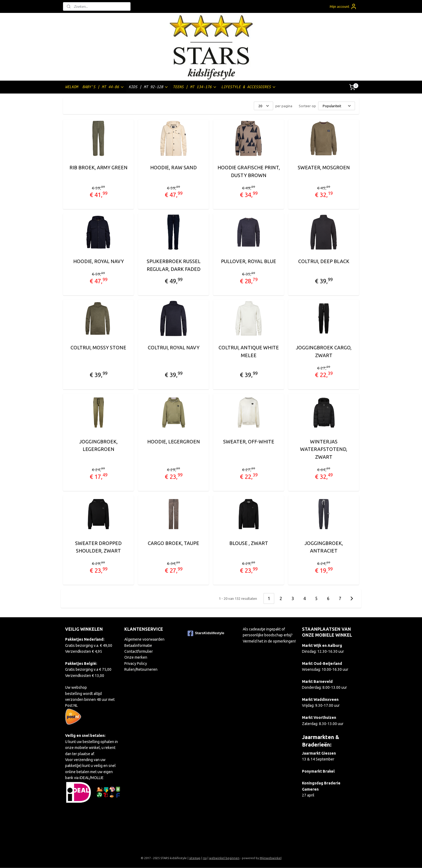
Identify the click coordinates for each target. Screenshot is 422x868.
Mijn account (343, 6)
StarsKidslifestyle (206, 633)
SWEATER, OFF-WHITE (248, 442)
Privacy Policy (136, 663)
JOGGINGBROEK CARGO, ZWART (324, 351)
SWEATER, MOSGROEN (323, 167)
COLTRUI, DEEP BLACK (323, 261)
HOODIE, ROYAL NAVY (98, 261)
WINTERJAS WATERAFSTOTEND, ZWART (324, 449)
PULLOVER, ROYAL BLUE (249, 261)
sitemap (195, 858)
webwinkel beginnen (224, 858)
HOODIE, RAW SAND (173, 167)
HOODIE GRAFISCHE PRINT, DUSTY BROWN (248, 171)
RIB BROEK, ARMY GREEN (98, 167)
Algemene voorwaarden (144, 639)
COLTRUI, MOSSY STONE (98, 347)
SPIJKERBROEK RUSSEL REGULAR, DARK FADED (173, 265)
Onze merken (136, 657)
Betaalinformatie (138, 645)
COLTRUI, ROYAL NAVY (173, 347)
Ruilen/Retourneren (141, 669)
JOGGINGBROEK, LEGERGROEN (98, 445)
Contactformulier (139, 651)
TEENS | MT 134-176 (195, 87)
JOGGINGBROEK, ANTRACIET (324, 547)
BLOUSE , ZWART (248, 543)
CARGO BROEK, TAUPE (173, 543)
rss (205, 858)
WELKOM (72, 87)
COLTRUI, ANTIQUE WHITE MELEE (248, 351)
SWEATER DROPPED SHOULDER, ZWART (98, 547)
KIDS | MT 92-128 (149, 87)
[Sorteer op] (337, 106)
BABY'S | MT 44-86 (103, 87)
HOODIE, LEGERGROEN (173, 442)
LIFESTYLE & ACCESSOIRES (249, 87)
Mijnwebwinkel (271, 858)
